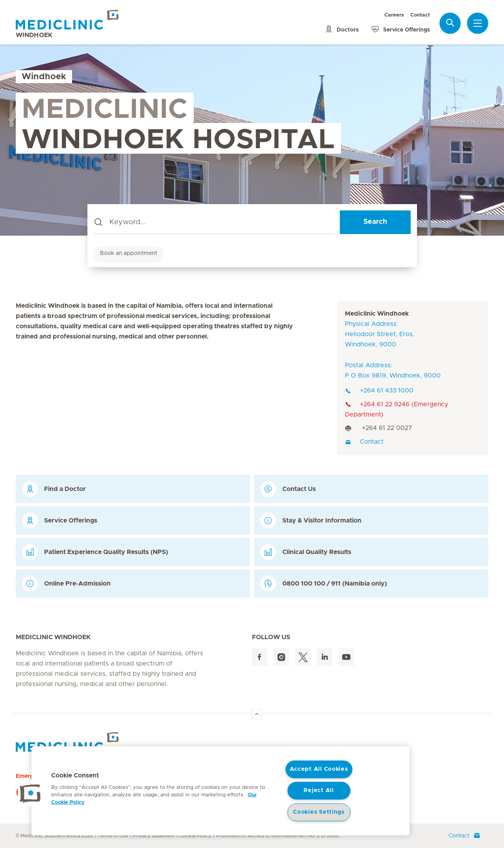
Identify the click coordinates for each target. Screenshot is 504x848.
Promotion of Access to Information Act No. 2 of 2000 (278, 836)
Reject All (319, 790)
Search (375, 222)
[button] (30, 794)
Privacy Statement (154, 836)
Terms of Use (113, 836)
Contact (420, 15)
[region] (220, 791)
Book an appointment (129, 253)
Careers (394, 15)
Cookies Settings (319, 812)
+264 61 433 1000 (379, 391)
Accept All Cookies (319, 769)
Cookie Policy (195, 836)
